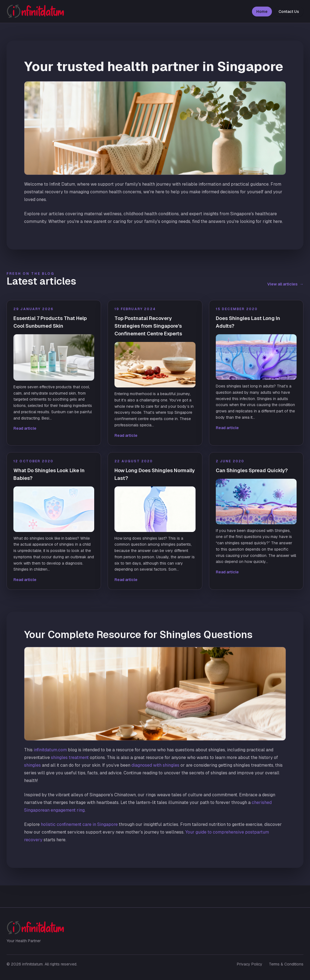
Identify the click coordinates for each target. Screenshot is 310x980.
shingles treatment (70, 757)
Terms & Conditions (286, 964)
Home (262, 12)
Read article (25, 428)
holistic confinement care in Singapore (79, 824)
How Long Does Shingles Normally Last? (155, 474)
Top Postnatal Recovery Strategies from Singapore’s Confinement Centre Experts (148, 326)
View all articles (285, 284)
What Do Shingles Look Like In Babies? (49, 474)
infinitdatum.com (50, 750)
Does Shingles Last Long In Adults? (248, 322)
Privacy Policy (250, 964)
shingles (32, 765)
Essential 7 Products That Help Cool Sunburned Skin (50, 322)
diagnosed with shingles (155, 765)
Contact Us (289, 12)
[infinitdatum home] (35, 11)
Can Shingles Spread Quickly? (252, 470)
